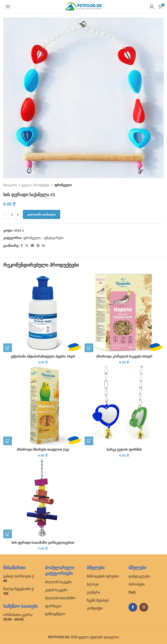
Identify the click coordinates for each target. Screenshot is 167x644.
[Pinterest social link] (38, 246)
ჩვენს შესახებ (98, 600)
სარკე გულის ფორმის (124, 449)
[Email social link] (32, 246)
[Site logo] (83, 6)
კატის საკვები (56, 590)
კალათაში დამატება (42, 215)
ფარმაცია (53, 606)
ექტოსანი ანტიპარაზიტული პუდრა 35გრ (43, 356)
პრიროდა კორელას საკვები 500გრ (124, 356)
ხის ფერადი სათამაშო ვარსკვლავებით (43, 543)
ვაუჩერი (93, 592)
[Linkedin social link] (43, 246)
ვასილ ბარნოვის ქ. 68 (19, 578)
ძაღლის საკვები (58, 582)
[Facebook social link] (22, 246)
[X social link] (27, 246)
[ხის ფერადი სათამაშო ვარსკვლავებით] (43, 499)
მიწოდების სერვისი (103, 576)
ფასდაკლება (139, 576)
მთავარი (10, 185)
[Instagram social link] (144, 607)
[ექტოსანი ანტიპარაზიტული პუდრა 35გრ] (43, 313)
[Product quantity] (12, 214)
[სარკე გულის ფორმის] (124, 406)
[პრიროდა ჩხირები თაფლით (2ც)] (43, 406)
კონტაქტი (95, 608)
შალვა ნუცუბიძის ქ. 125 (19, 591)
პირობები (137, 584)
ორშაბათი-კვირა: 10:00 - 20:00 (18, 617)
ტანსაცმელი (55, 614)
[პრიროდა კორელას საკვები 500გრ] (124, 313)
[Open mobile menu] (8, 7)
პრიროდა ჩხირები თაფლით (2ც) (43, 449)
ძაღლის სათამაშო (60, 598)
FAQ (132, 592)
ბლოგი (93, 584)
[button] (8, 348)
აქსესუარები (53, 238)
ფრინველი (63, 185)
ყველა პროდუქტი (36, 185)
